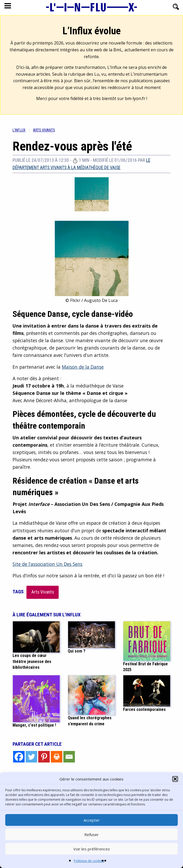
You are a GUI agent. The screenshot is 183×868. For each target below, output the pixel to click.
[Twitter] (31, 757)
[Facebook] (19, 757)
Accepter (92, 820)
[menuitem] (23, 130)
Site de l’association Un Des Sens (48, 564)
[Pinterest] (44, 757)
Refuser (91, 834)
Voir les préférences (92, 849)
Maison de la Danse (83, 367)
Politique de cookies (89, 861)
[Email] (69, 757)
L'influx (19, 130)
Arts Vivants (43, 592)
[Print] (57, 757)
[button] (175, 779)
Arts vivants (44, 130)
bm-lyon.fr (135, 98)
